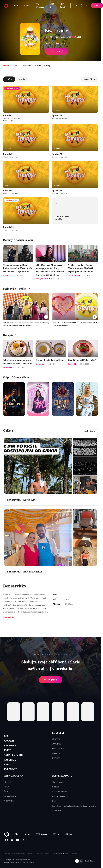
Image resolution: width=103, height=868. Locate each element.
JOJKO (9, 754)
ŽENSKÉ (56, 739)
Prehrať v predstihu (56, 51)
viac (63, 43)
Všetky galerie (89, 431)
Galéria (38, 66)
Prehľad (6, 66)
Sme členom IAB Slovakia (61, 862)
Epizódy (16, 66)
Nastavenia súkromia (43, 862)
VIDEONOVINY (11, 805)
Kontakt (75, 862)
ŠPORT (7, 800)
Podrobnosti (27, 66)
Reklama (56, 795)
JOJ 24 (52, 5)
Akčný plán (57, 819)
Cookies (31, 862)
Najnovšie (90, 79)
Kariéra (55, 810)
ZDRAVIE (56, 753)
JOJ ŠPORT (12, 748)
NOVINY (8, 791)
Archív (27, 5)
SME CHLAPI (58, 749)
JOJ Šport (63, 5)
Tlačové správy (58, 791)
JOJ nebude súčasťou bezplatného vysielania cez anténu (74, 815)
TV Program (40, 5)
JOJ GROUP (12, 777)
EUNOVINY (9, 810)
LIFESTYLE (58, 733)
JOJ (6, 737)
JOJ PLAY (11, 742)
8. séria (22, 79)
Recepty (47, 66)
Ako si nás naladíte (60, 800)
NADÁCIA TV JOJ (16, 760)
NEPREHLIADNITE (62, 784)
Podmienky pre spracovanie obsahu (14, 862)
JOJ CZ (9, 772)
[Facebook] (6, 849)
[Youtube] (17, 849)
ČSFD (49, 37)
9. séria (9, 79)
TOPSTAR (56, 744)
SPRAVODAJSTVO (13, 784)
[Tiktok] (23, 849)
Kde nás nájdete (58, 805)
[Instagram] (12, 849)
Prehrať (51, 680)
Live (16, 5)
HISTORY (56, 758)
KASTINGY (12, 766)
